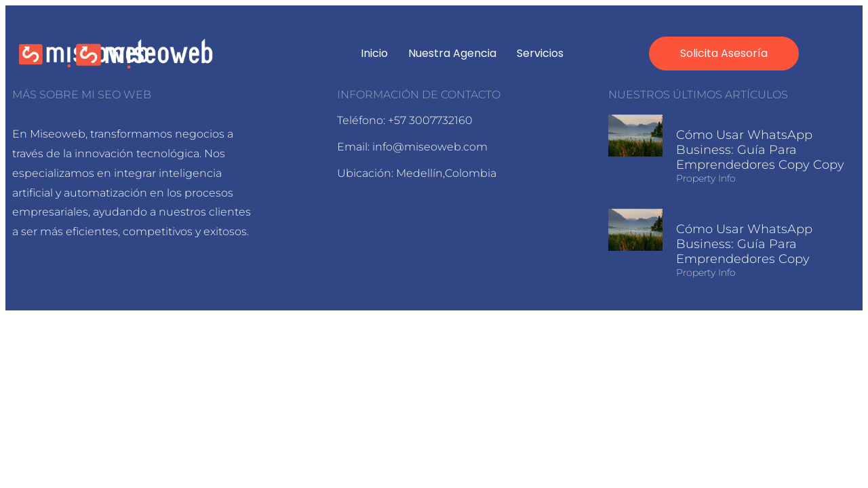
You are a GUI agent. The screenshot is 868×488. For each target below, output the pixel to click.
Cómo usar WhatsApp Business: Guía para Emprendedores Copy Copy (760, 150)
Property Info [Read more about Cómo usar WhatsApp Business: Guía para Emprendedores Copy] (706, 272)
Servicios (540, 53)
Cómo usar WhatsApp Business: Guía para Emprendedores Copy (744, 244)
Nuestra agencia (452, 53)
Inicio (374, 53)
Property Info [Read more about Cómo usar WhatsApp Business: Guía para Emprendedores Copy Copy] (706, 178)
